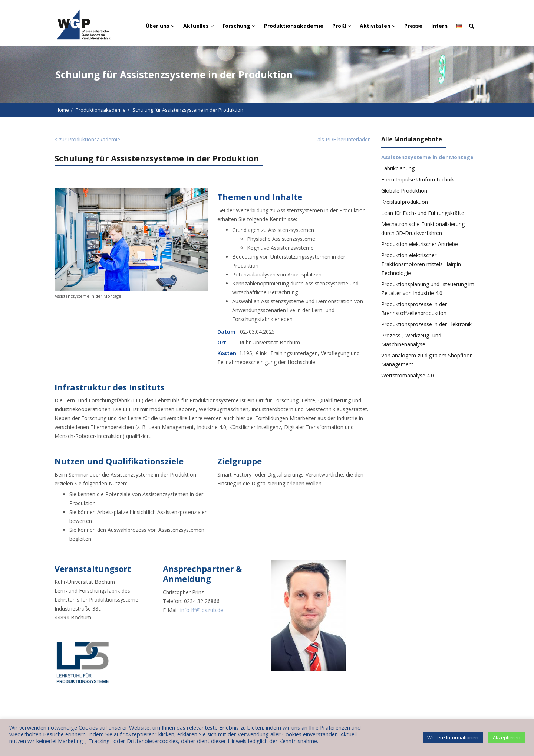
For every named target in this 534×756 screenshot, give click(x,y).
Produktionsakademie (294, 26)
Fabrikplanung (398, 168)
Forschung (239, 26)
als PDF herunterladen (344, 139)
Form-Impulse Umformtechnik (418, 179)
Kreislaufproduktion (405, 202)
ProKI (342, 26)
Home (62, 110)
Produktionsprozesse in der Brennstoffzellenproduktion (414, 309)
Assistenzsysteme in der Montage (427, 157)
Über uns (160, 26)
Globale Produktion (404, 191)
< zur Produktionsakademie (87, 139)
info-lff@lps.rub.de (202, 610)
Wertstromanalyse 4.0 (408, 375)
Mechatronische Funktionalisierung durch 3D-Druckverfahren (423, 228)
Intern (439, 26)
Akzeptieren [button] (507, 737)
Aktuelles (198, 26)
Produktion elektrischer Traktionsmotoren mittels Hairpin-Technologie (422, 264)
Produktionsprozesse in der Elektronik (426, 324)
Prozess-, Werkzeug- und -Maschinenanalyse (413, 340)
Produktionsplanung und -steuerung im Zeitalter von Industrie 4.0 (428, 289)
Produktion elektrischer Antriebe (420, 244)
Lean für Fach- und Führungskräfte (423, 213)
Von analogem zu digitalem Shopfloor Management (426, 360)
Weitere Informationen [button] (453, 737)
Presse (413, 26)
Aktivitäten (378, 26)
